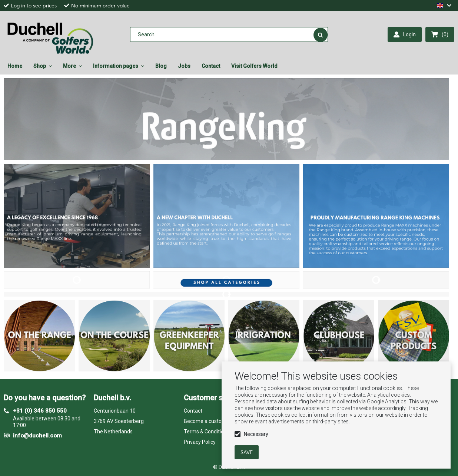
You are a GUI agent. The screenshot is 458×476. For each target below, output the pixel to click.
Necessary (256, 434)
